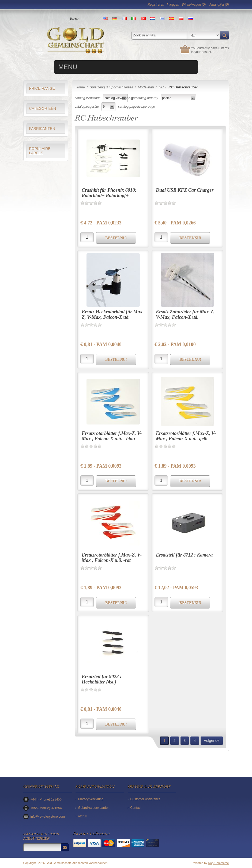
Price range (42, 88)
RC (161, 87)
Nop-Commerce (219, 863)
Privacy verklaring (91, 799)
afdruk (83, 816)
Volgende (212, 741)
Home (80, 87)
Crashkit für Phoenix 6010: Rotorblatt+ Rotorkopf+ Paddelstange (109, 196)
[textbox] (160, 35)
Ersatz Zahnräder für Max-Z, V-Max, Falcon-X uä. (185, 314)
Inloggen (173, 5)
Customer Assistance (146, 799)
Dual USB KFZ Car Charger (185, 190)
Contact (136, 808)
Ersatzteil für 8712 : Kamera (184, 555)
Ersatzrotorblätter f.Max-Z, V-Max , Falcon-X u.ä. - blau (112, 436)
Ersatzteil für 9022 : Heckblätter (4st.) (102, 679)
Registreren (156, 5)
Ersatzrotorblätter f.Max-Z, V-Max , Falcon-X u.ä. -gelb (186, 436)
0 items (224, 48)
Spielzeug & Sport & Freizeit (111, 87)
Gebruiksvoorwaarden (94, 808)
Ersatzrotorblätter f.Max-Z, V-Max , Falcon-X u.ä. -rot (112, 558)
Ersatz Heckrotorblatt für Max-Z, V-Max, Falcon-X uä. (113, 314)
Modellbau (146, 87)
